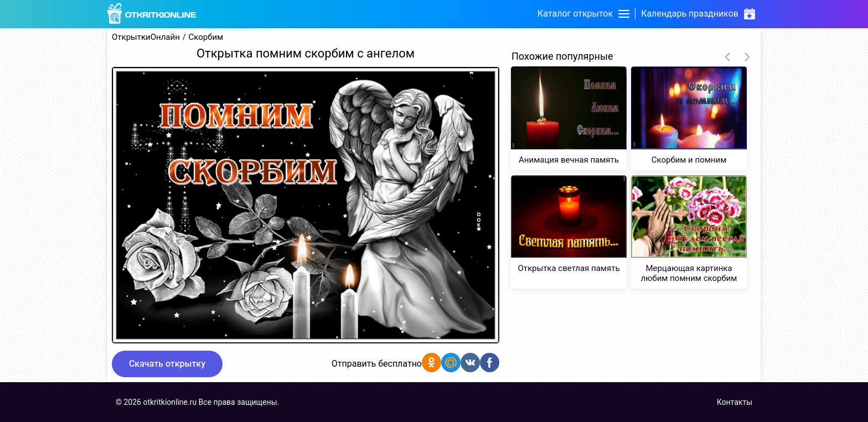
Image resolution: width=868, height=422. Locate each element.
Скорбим (206, 37)
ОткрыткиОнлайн (146, 37)
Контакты (735, 402)
